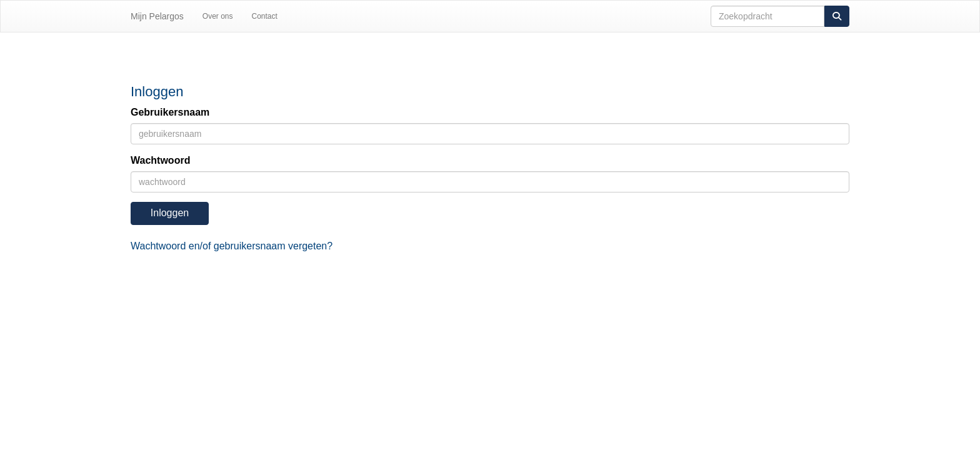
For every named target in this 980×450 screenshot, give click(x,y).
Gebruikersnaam (170, 112)
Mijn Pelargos (157, 16)
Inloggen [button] (170, 213)
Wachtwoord (160, 160)
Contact (265, 16)
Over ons (218, 16)
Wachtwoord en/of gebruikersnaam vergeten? (232, 246)
